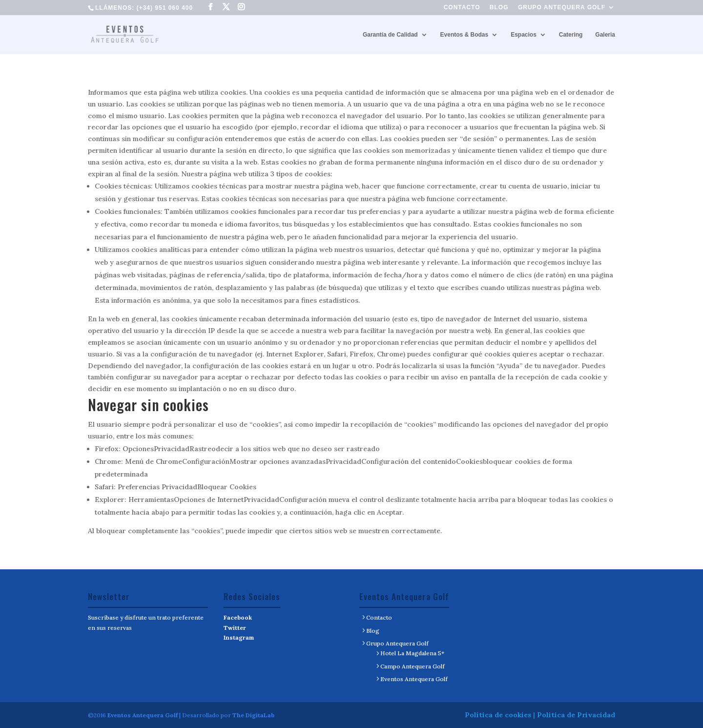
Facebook (238, 617)
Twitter (235, 628)
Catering (571, 35)
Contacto (462, 8)
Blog (499, 8)
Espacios (524, 35)
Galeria (605, 35)
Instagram (239, 637)
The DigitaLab (253, 715)
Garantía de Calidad (390, 35)
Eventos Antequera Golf (414, 679)
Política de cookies (498, 715)
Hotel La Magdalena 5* (412, 653)
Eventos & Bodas (465, 35)
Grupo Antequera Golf (562, 8)
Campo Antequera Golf (413, 666)
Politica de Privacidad (576, 715)
